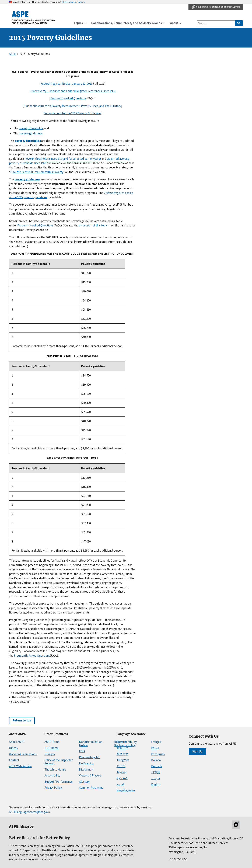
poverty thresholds (31, 128)
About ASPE (17, 742)
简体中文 (122, 754)
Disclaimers (86, 769)
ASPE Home (52, 742)
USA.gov (50, 754)
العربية (121, 784)
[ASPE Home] (34, 18)
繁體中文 (122, 748)
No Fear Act (86, 763)
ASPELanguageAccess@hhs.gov (30, 812)
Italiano (156, 760)
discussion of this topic (95, 225)
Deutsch (157, 766)
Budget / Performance (59, 782)
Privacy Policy (53, 788)
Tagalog (122, 772)
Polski (155, 748)
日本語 (156, 772)
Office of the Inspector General (59, 762)
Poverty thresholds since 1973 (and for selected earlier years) (63, 159)
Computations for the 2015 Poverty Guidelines (72, 113)
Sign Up (197, 751)
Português (158, 754)
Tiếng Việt (123, 760)
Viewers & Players (90, 775)
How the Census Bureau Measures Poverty (37, 172)
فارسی (155, 778)
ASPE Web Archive (20, 766)
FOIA (82, 751)
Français (156, 742)
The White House (55, 769)
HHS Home (52, 748)
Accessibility (52, 775)
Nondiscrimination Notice (91, 743)
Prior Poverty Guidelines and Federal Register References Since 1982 (73, 91)
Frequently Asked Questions (68, 98)
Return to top (22, 720)
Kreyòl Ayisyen (126, 790)
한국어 (121, 766)
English (156, 784)
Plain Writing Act (89, 757)
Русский (122, 778)
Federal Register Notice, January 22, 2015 (66, 84)
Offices (13, 748)
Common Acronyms (91, 788)
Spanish (122, 742)
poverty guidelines (31, 133)
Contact (14, 760)
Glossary (84, 782)
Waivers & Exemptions (23, 754)
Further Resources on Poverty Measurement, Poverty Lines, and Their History (72, 106)
